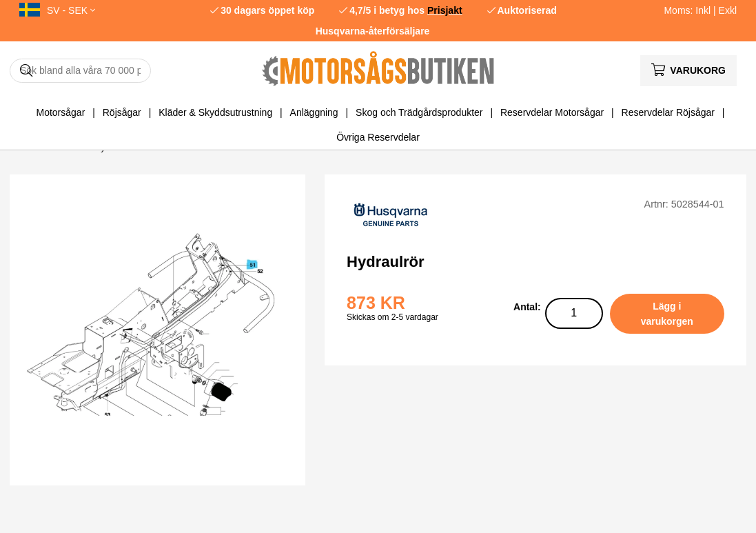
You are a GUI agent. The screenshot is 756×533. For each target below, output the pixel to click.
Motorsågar (61, 112)
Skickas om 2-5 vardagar (392, 317)
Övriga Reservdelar (378, 137)
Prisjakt (445, 10)
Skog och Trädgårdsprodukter (419, 112)
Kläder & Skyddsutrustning (215, 112)
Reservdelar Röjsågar (668, 112)
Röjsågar (122, 112)
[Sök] (80, 71)
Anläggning (314, 112)
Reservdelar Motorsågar (552, 112)
